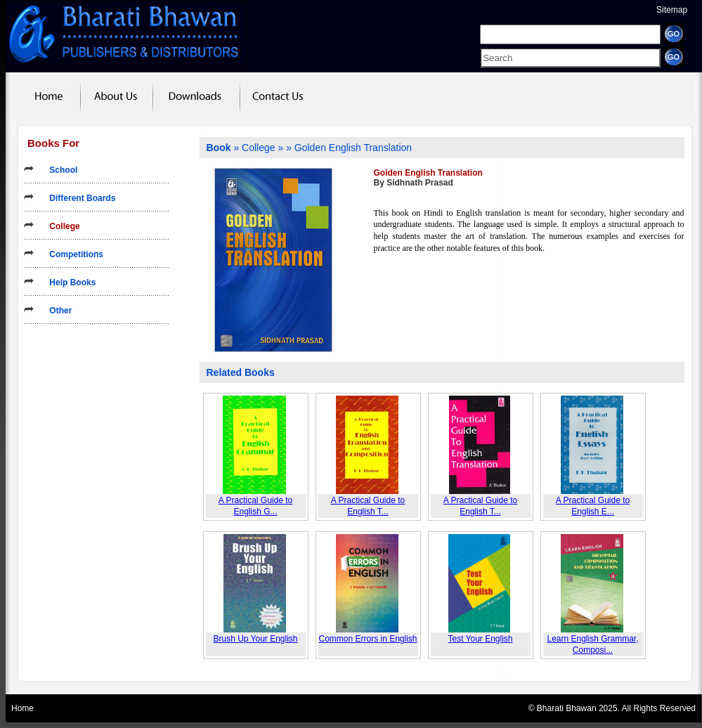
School (59, 170)
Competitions (72, 254)
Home (22, 708)
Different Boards (78, 198)
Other (56, 311)
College (60, 226)
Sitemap (672, 10)
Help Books (68, 282)
